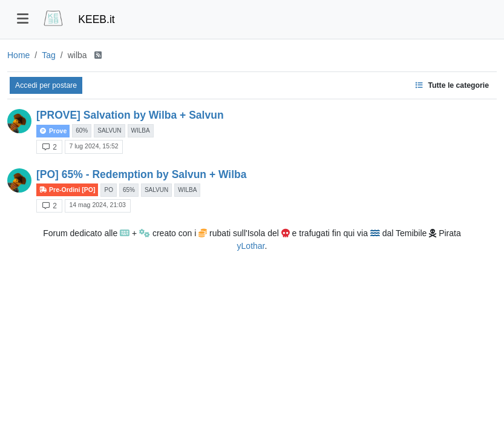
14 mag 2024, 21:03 (97, 205)
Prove (53, 131)
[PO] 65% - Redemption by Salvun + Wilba (141, 174)
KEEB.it (96, 19)
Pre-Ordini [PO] (67, 190)
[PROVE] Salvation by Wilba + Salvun (130, 115)
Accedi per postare (46, 85)
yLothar (251, 246)
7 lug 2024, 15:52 (93, 146)
